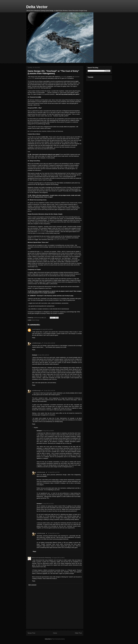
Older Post (78, 633)
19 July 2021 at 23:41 (54, 533)
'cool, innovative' (42, 232)
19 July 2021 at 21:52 (48, 504)
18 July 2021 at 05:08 (47, 329)
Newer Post (31, 633)
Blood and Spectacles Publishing (42, 558)
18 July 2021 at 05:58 (49, 343)
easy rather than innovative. (61, 239)
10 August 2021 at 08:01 (58, 558)
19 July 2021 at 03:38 (49, 391)
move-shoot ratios (42, 238)
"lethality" (34, 238)
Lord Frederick (36, 329)
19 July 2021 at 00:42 (43, 355)
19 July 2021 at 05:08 (48, 431)
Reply (34, 338)
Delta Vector (37, 7)
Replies (36, 428)
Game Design (36, 320)
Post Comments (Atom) (58, 639)
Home (55, 633)
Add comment (32, 585)
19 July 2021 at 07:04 (54, 472)
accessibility (64, 77)
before (42, 251)
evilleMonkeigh (36, 343)
